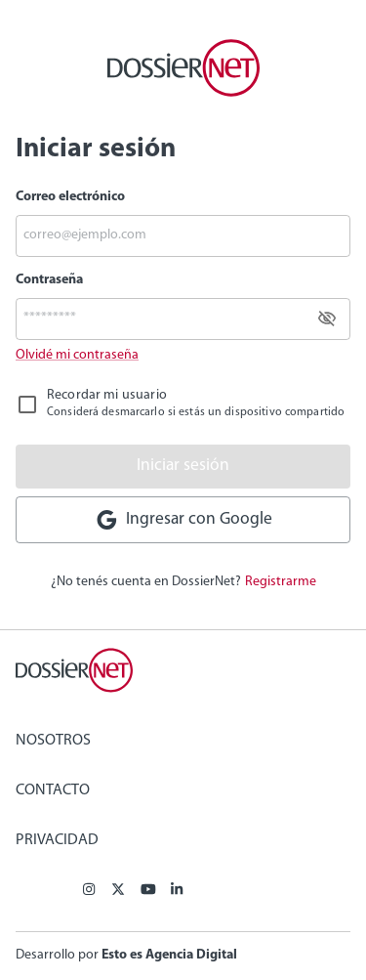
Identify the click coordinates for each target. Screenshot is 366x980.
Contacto (53, 790)
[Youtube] (148, 891)
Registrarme (281, 582)
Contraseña (49, 280)
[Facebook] (89, 891)
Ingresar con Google (183, 520)
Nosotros (53, 741)
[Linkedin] (177, 891)
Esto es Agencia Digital (169, 955)
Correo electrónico (70, 197)
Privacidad (57, 840)
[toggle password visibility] (327, 319)
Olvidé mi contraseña (77, 355)
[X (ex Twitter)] (118, 891)
